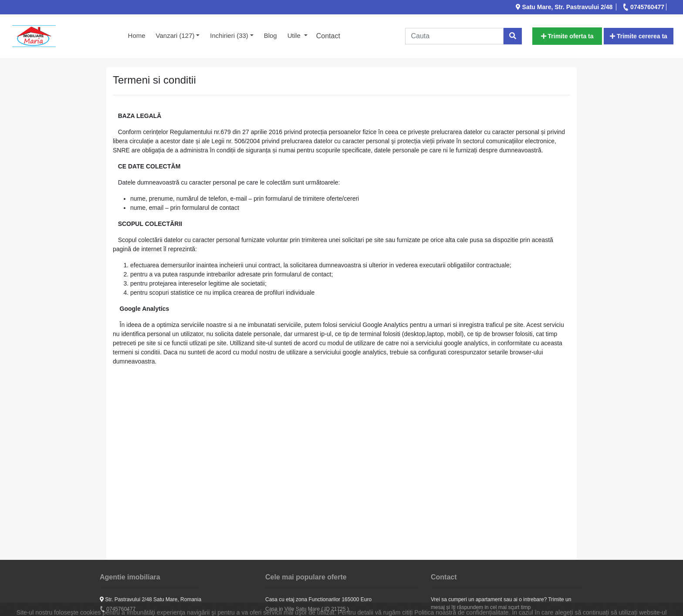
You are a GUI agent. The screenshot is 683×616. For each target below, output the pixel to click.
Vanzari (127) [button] (175, 35)
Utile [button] (295, 35)
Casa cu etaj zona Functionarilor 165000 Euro (318, 599)
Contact (328, 36)
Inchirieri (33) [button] (229, 35)
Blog (270, 35)
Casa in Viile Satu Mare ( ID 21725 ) (307, 609)
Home (139, 35)
